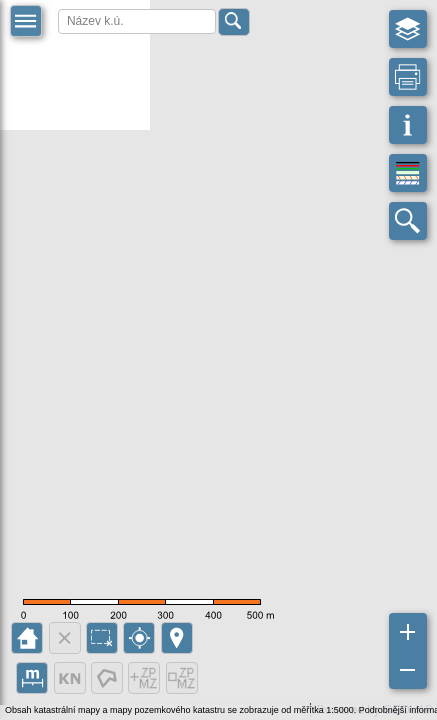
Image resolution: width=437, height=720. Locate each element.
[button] (26, 21)
